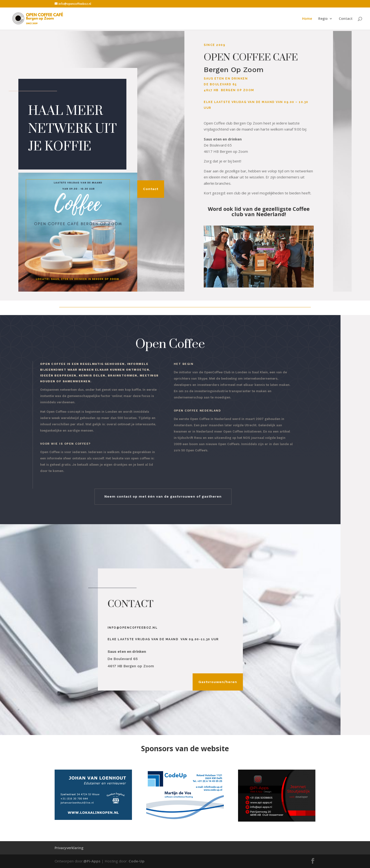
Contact (346, 19)
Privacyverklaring (69, 848)
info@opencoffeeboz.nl (133, 628)
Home (307, 19)
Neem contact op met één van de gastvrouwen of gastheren (163, 496)
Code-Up (137, 861)
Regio (323, 19)
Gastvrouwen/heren (218, 682)
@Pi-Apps (92, 861)
